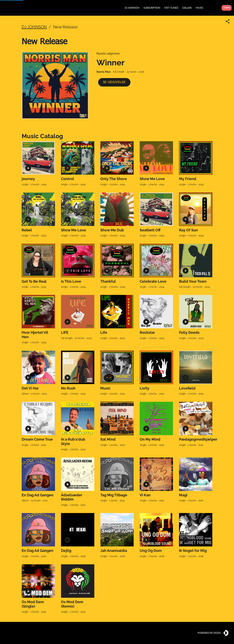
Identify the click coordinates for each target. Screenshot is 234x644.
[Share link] (228, 21)
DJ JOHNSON (34, 27)
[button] (114, 82)
